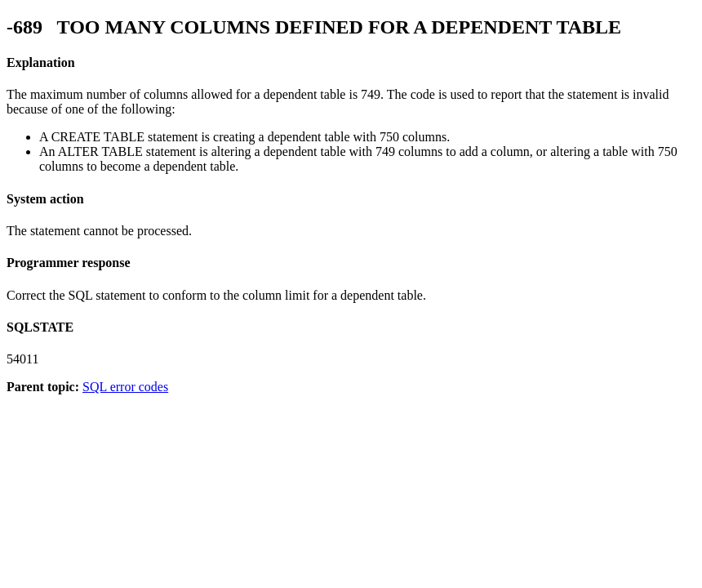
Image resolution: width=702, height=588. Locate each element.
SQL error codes (125, 387)
